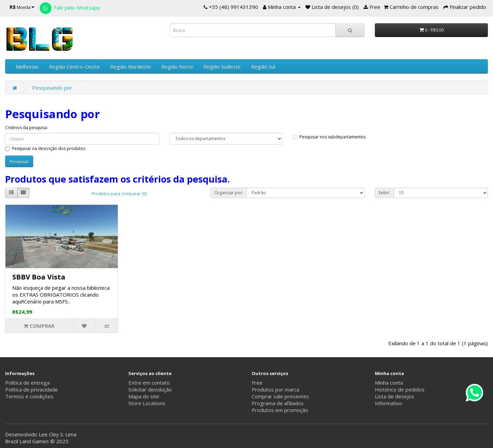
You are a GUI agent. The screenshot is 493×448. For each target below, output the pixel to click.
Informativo (389, 403)
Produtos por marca (275, 389)
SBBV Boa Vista (39, 277)
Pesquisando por (52, 88)
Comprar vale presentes (280, 396)
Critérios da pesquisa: (27, 128)
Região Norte (177, 66)
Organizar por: (229, 193)
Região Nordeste (131, 66)
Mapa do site (144, 396)
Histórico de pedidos (400, 389)
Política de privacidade (31, 389)
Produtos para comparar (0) (119, 194)
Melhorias (27, 66)
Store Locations (147, 403)
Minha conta (389, 383)
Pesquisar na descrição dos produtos (45, 148)
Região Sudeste (222, 66)
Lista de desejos (395, 396)
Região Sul (263, 66)
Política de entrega (27, 383)
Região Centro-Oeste (74, 66)
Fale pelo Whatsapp (69, 8)
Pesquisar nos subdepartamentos (329, 137)
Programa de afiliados (278, 403)
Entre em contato (149, 383)
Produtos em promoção (280, 410)
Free (257, 383)
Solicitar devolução (150, 389)
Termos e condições (29, 396)
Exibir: (384, 193)
